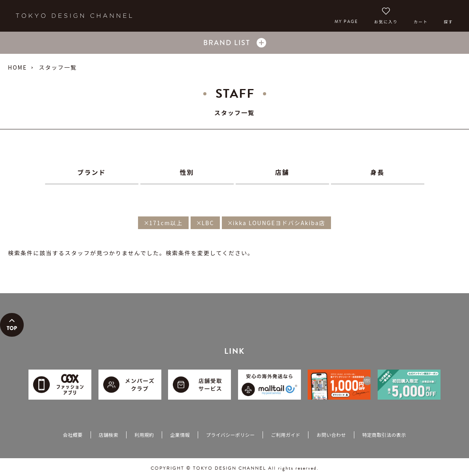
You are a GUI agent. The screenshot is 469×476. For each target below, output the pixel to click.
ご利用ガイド (286, 435)
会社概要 (73, 435)
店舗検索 (109, 435)
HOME (17, 67)
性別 (187, 172)
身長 (377, 172)
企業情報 (180, 435)
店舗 (282, 172)
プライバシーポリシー (230, 435)
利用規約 (144, 435)
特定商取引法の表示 (384, 435)
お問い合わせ (331, 435)
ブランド (91, 172)
